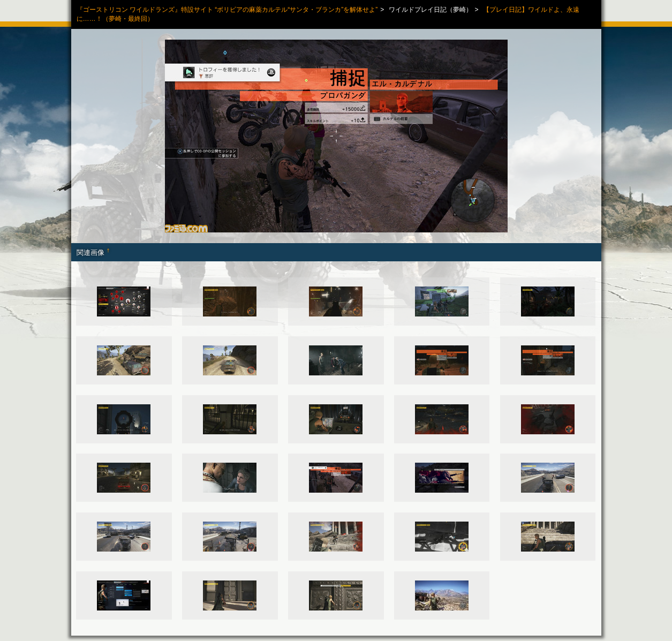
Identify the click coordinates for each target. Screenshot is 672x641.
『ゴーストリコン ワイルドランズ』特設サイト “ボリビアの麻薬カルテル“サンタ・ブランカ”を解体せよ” (227, 10)
